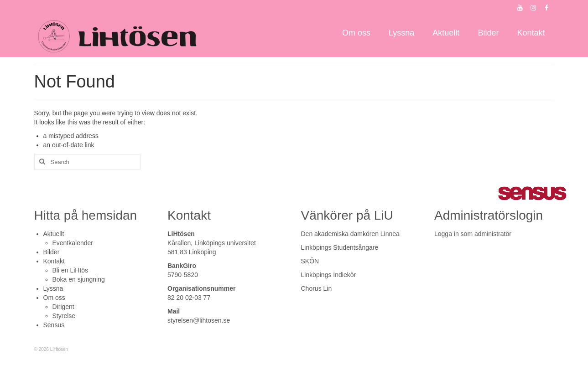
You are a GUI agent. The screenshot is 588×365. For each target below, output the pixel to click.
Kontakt (54, 261)
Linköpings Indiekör (329, 275)
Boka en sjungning (79, 279)
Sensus (54, 325)
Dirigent (63, 307)
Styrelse (64, 316)
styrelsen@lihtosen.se (199, 320)
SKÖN (310, 261)
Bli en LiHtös (70, 270)
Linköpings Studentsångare (340, 247)
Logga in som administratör (473, 234)
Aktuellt (54, 234)
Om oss (54, 298)
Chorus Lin (317, 288)
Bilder (52, 252)
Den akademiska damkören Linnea (350, 234)
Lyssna (53, 288)
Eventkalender (73, 243)
